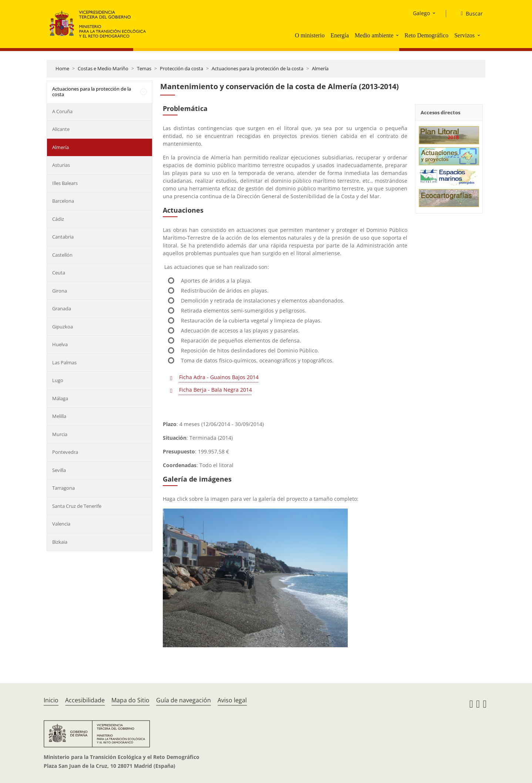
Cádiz (58, 219)
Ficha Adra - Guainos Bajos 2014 (219, 377)
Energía (339, 35)
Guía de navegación (183, 700)
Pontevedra (65, 452)
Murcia (60, 434)
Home (62, 68)
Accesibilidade (85, 700)
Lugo (58, 380)
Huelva (60, 344)
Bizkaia (60, 542)
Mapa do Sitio (130, 700)
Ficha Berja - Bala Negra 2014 (216, 390)
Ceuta (59, 273)
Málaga (60, 398)
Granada (62, 308)
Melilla (59, 416)
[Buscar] (469, 14)
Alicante (61, 129)
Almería (320, 68)
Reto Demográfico (426, 35)
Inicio (51, 700)
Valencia (61, 524)
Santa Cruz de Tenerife (77, 506)
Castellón (62, 255)
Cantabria (63, 237)
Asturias (61, 165)
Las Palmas (64, 362)
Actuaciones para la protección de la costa (257, 68)
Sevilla (59, 470)
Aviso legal (232, 700)
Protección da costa (181, 68)
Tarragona (63, 488)
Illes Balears (65, 183)
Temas (144, 68)
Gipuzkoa (63, 327)
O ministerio (310, 35)
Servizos (464, 35)
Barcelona (63, 201)
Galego (421, 13)
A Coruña (62, 111)
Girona (60, 291)
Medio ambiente (374, 35)
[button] (398, 35)
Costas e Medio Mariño (103, 68)
